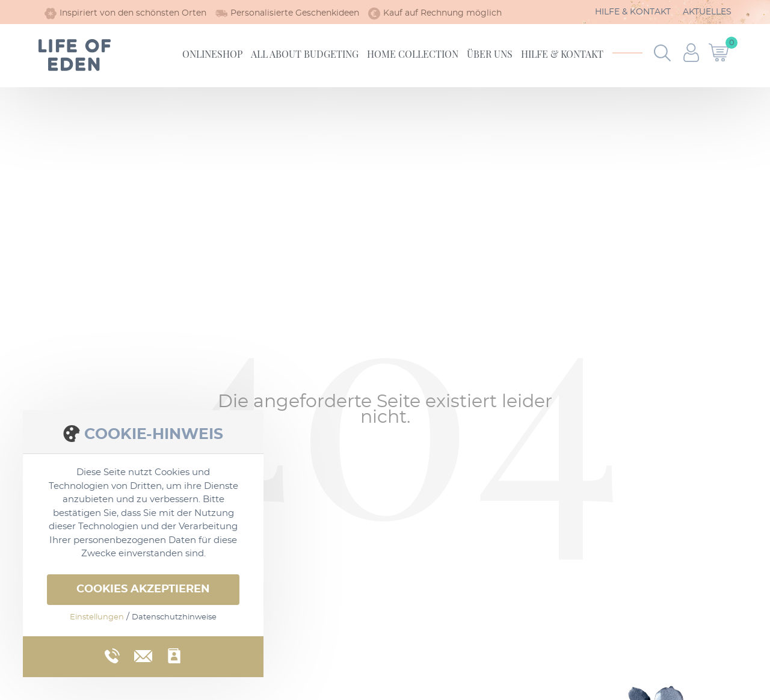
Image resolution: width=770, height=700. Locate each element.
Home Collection (413, 54)
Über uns (490, 54)
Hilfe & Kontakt (633, 12)
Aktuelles (707, 12)
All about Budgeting (305, 54)
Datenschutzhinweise (174, 617)
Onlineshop (212, 54)
